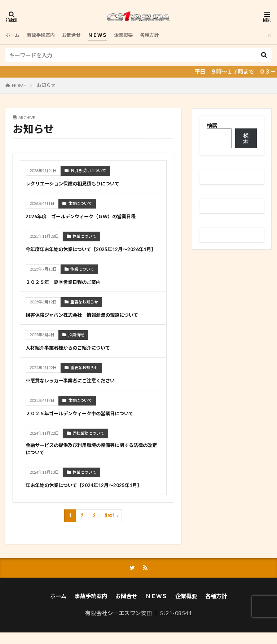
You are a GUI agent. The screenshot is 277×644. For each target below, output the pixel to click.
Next (109, 526)
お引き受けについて (88, 170)
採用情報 (76, 343)
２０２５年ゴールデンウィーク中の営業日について (88, 421)
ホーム (14, 35)
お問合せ (79, 35)
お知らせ (46, 85)
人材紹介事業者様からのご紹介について (74, 356)
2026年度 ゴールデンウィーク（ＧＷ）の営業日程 (89, 216)
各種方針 (166, 35)
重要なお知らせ (84, 310)
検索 (212, 126)
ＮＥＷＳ (108, 35)
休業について (80, 203)
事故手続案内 (45, 35)
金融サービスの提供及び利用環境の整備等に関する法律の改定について (91, 458)
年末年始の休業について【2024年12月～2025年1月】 (92, 495)
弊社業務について (88, 441)
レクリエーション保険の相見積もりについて (80, 183)
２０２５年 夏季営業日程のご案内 (69, 290)
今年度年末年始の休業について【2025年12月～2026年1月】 (91, 253)
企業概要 (137, 35)
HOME (19, 86)
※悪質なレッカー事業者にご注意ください (77, 389)
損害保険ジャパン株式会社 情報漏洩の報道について (91, 323)
